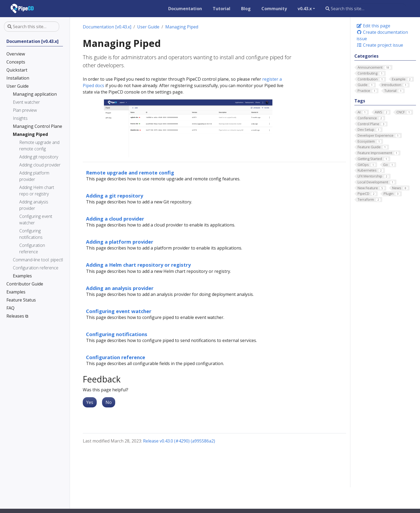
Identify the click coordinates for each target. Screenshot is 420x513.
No (109, 402)
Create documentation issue (382, 35)
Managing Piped (182, 27)
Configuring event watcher (119, 311)
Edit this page (373, 26)
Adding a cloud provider (115, 219)
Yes (90, 402)
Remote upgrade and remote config (130, 172)
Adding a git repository (115, 196)
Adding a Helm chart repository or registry (138, 265)
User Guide (148, 27)
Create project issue (380, 45)
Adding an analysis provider (120, 288)
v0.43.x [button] (305, 9)
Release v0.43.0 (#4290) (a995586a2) (179, 441)
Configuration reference (116, 357)
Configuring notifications (117, 334)
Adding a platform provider (120, 242)
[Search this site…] (364, 9)
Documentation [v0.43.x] (107, 27)
